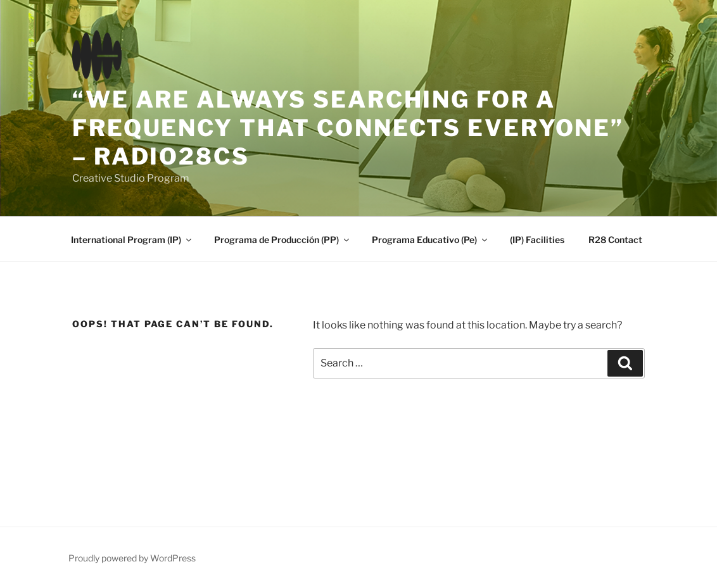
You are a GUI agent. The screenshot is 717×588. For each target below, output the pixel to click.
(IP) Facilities (537, 240)
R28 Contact (615, 240)
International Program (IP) (132, 240)
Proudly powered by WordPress (132, 558)
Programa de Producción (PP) (282, 240)
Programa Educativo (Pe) (430, 240)
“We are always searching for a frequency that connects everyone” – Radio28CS (348, 128)
